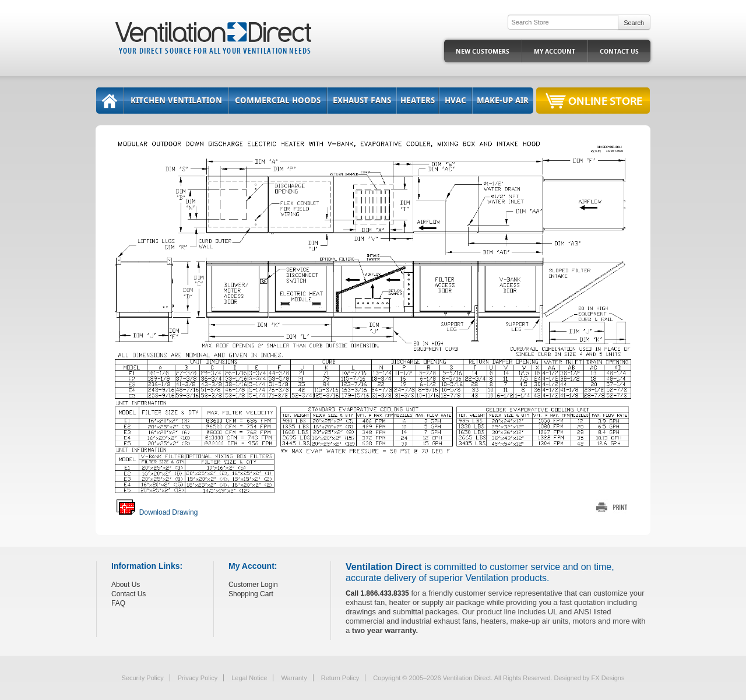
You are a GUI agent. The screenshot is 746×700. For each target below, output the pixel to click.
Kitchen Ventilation (176, 101)
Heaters (418, 101)
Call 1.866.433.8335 (377, 593)
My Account (555, 52)
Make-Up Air (503, 101)
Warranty (294, 678)
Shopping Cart (251, 594)
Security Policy (143, 678)
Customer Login (253, 585)
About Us (126, 585)
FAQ (118, 603)
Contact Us (619, 52)
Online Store (605, 101)
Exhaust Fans (362, 101)
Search (634, 23)
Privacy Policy (198, 678)
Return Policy (340, 678)
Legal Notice (249, 678)
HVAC (455, 101)
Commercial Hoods (278, 101)
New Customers (483, 52)
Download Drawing (157, 512)
